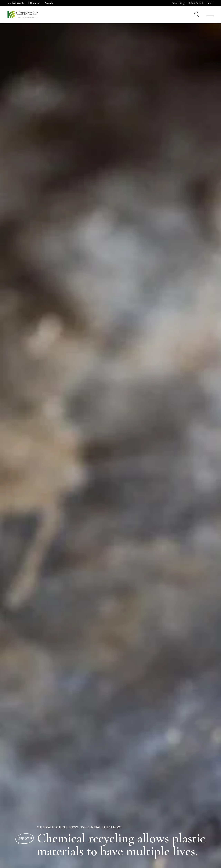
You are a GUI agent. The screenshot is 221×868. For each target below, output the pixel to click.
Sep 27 (25, 839)
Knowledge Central (85, 827)
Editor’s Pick (196, 3)
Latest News (112, 827)
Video (211, 3)
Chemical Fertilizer (52, 827)
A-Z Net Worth (15, 3)
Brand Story (178, 3)
